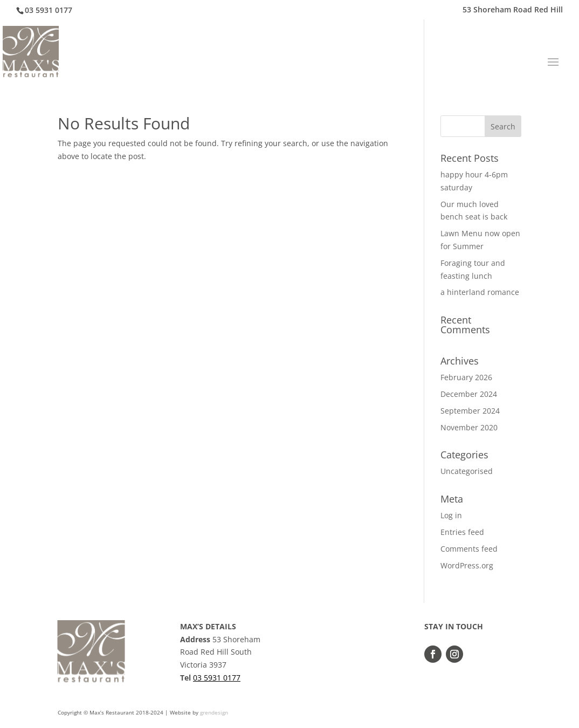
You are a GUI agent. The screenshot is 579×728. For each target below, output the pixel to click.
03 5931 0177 (217, 678)
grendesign (214, 712)
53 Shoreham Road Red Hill (513, 10)
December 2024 (469, 394)
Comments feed (469, 549)
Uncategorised (467, 471)
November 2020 (469, 427)
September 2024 (470, 411)
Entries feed (462, 532)
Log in (451, 515)
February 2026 (466, 377)
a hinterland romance (480, 292)
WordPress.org (467, 565)
